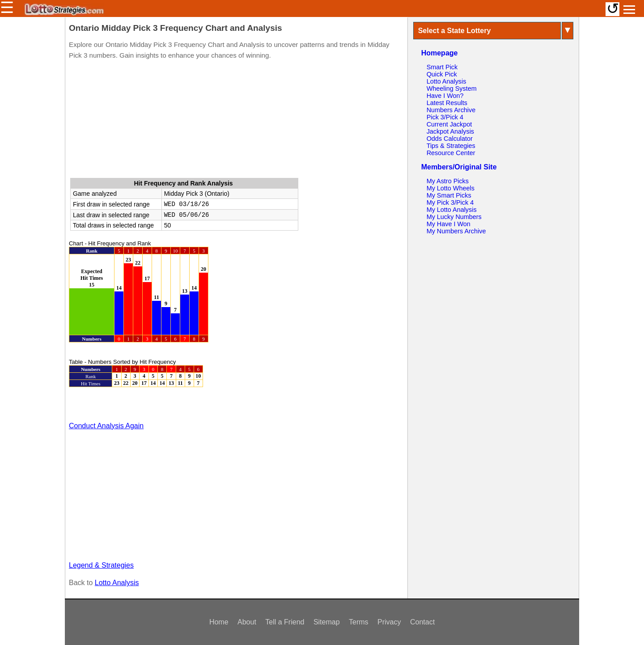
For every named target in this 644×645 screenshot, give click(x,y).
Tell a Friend (285, 622)
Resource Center (451, 153)
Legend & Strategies (101, 565)
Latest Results (447, 103)
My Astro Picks (448, 181)
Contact (422, 622)
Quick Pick (442, 74)
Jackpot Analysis (450, 131)
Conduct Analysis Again (106, 426)
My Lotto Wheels (451, 188)
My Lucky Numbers (454, 217)
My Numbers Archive (456, 231)
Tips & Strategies (451, 146)
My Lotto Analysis (452, 210)
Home (219, 622)
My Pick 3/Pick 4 (450, 202)
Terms (359, 622)
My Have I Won (449, 224)
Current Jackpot (449, 124)
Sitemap (327, 622)
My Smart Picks (449, 195)
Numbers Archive (451, 110)
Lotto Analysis (117, 583)
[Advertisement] (236, 121)
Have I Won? (445, 96)
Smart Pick (442, 67)
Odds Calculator (450, 139)
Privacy (389, 622)
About (247, 622)
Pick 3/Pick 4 (445, 117)
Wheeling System (452, 89)
